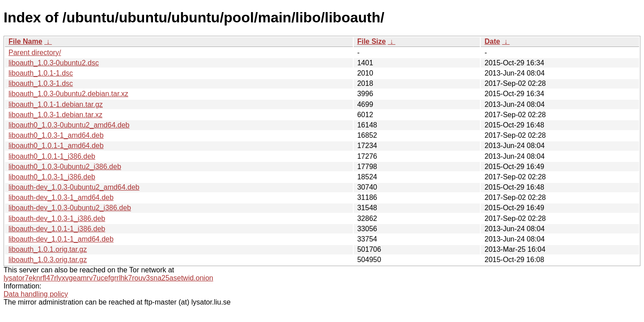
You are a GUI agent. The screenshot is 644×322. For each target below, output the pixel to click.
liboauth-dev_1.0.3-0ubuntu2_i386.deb (70, 208)
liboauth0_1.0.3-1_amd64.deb (56, 135)
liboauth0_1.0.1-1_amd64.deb (56, 146)
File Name (25, 41)
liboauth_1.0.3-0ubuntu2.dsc (54, 63)
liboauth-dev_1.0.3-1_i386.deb (57, 218)
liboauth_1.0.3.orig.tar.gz (48, 260)
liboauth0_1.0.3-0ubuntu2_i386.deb (65, 167)
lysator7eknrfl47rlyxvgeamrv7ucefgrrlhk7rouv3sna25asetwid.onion (108, 278)
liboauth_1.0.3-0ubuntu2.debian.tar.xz (68, 94)
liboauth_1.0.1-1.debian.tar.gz (56, 104)
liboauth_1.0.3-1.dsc (41, 83)
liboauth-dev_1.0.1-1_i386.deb (57, 229)
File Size (372, 41)
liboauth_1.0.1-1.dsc (41, 73)
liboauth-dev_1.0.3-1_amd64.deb (61, 197)
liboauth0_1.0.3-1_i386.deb (52, 177)
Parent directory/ (35, 53)
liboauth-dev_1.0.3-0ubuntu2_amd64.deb (74, 187)
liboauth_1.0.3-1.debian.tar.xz (55, 115)
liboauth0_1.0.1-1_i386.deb (52, 156)
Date (492, 41)
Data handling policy (36, 294)
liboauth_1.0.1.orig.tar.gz (48, 249)
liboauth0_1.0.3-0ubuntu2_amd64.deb (69, 125)
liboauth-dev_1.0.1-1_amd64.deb (61, 239)
